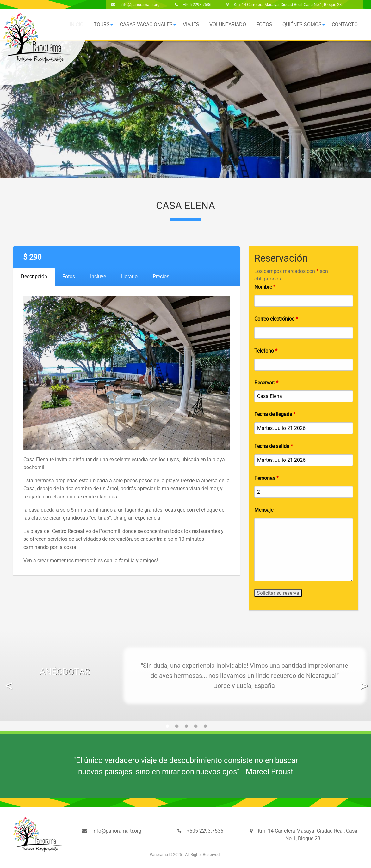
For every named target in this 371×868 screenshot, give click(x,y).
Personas (266, 478)
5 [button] (205, 728)
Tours (102, 24)
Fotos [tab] (69, 277)
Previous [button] (8, 681)
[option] (185, 676)
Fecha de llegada (275, 414)
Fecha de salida (274, 446)
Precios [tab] (161, 277)
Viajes (191, 24)
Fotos (264, 24)
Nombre (265, 287)
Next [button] (363, 681)
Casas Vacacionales (146, 24)
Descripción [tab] (34, 277)
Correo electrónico (276, 319)
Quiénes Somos (302, 24)
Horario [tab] (129, 277)
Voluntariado (228, 24)
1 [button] (167, 728)
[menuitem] (102, 25)
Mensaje (264, 510)
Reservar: (266, 383)
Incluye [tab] (98, 277)
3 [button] (186, 728)
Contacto (345, 24)
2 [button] (176, 728)
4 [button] (195, 728)
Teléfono (266, 351)
